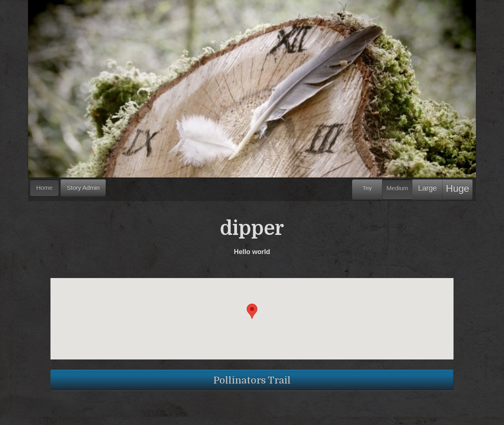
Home (44, 187)
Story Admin (83, 187)
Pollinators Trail (252, 380)
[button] (252, 311)
